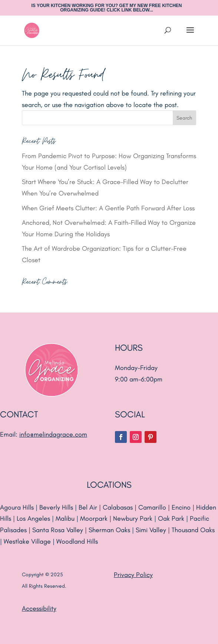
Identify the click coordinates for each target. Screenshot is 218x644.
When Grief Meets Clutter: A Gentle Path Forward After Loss (108, 208)
